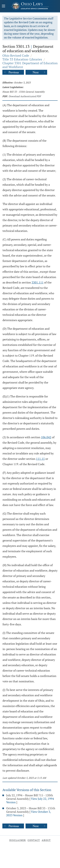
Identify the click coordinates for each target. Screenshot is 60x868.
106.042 (46, 437)
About (46, 840)
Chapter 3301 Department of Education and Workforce (30, 65)
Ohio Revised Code (16, 55)
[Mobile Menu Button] (3, 6)
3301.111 (38, 282)
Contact (34, 840)
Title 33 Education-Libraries (22, 59)
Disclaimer (18, 840)
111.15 (40, 459)
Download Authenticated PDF (25, 96)
